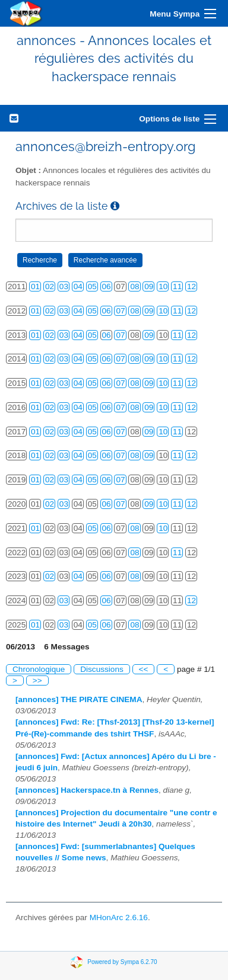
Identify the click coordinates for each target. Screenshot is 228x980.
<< (144, 669)
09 (149, 286)
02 (50, 286)
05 (92, 286)
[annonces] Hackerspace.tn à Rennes (87, 790)
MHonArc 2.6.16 (119, 917)
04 (78, 286)
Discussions (102, 669)
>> (37, 680)
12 (191, 286)
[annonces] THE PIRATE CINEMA (79, 699)
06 (107, 286)
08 (134, 286)
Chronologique (39, 669)
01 (35, 286)
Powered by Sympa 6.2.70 (122, 962)
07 (120, 311)
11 (177, 286)
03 (64, 286)
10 (163, 286)
